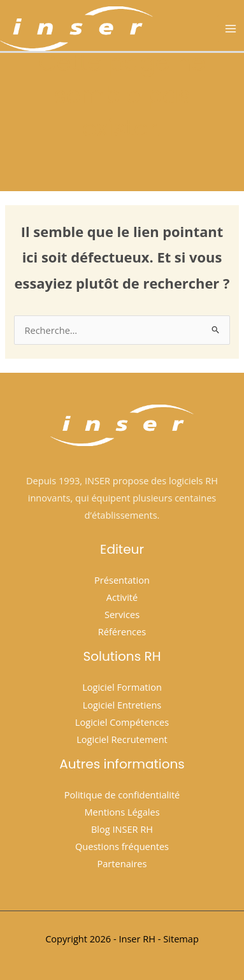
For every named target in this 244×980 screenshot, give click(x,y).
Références (122, 631)
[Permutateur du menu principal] (231, 29)
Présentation (122, 580)
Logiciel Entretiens (122, 705)
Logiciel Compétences (122, 722)
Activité (122, 597)
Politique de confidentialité (122, 795)
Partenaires (122, 863)
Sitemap (181, 939)
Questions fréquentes (122, 846)
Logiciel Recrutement (122, 739)
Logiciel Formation (122, 687)
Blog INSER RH (122, 829)
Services (122, 614)
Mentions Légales (122, 812)
